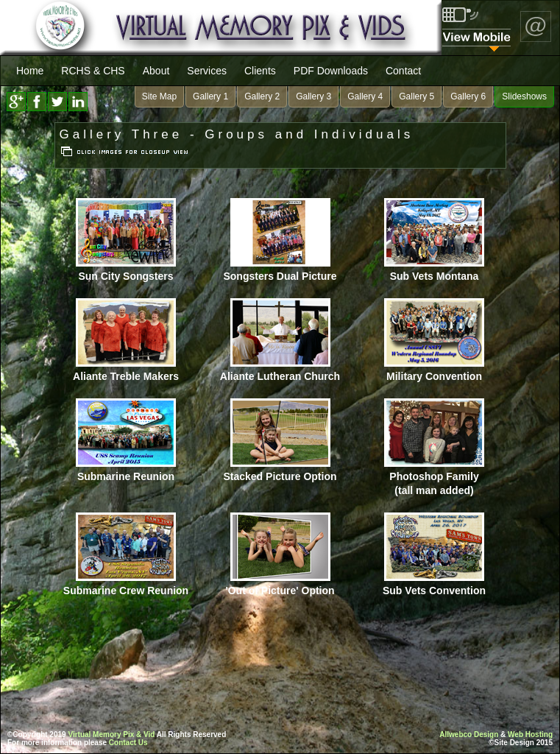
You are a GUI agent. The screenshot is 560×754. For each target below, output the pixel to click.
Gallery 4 (365, 96)
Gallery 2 (262, 96)
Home (30, 71)
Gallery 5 (417, 96)
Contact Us (128, 743)
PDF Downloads (331, 71)
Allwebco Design (469, 734)
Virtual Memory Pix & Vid (111, 734)
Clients (260, 71)
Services (207, 71)
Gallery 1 (210, 96)
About (156, 71)
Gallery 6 (468, 96)
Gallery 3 (313, 96)
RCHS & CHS (93, 71)
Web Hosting (530, 734)
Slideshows (524, 96)
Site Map (159, 96)
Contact (403, 71)
